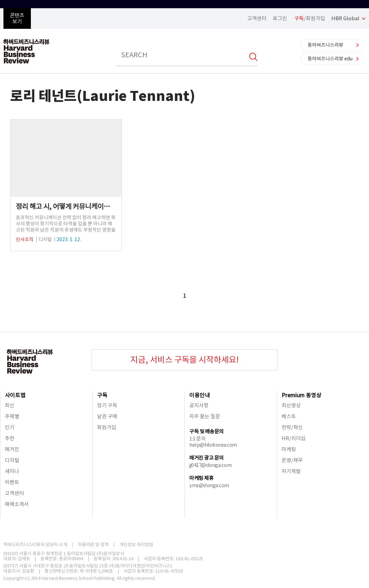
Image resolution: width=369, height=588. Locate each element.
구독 (102, 395)
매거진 (12, 449)
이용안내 (200, 395)
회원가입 (107, 427)
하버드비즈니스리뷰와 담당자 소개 (35, 545)
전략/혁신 (292, 427)
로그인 (280, 18)
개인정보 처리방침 (136, 545)
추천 (10, 438)
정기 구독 (107, 405)
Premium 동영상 (301, 395)
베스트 (289, 416)
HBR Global (345, 18)
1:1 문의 (197, 439)
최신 (10, 405)
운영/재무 (292, 460)
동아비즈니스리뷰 (325, 45)
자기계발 (291, 471)
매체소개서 (17, 504)
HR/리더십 (294, 438)
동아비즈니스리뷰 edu (330, 59)
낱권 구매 (107, 416)
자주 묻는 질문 (205, 416)
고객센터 (257, 18)
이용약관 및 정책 (93, 545)
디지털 (12, 460)
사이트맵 (15, 395)
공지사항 (199, 405)
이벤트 (12, 482)
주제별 (12, 416)
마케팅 (289, 449)
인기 (10, 427)
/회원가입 (310, 18)
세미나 (12, 471)
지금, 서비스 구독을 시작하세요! (184, 360)
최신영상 (291, 405)
